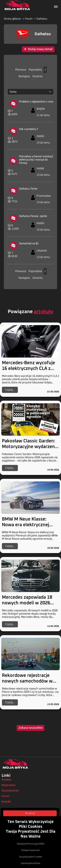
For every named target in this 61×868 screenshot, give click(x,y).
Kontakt (6, 802)
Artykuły (6, 780)
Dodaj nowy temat (38, 49)
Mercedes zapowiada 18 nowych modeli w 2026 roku (27, 603)
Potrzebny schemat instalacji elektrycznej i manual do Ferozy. (36, 160)
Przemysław (44, 196)
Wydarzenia (9, 785)
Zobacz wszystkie (30, 728)
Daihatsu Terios (28, 189)
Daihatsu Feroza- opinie (33, 216)
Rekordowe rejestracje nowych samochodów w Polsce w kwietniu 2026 (27, 681)
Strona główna (12, 19)
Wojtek (41, 109)
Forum (29, 19)
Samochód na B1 (29, 244)
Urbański (42, 251)
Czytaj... (10, 390)
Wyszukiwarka (10, 791)
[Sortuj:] (30, 92)
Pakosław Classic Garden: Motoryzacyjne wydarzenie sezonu (30, 447)
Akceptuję (30, 813)
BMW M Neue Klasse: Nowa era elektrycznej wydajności (26, 525)
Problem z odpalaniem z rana (36, 102)
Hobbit (40, 136)
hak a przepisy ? (29, 129)
